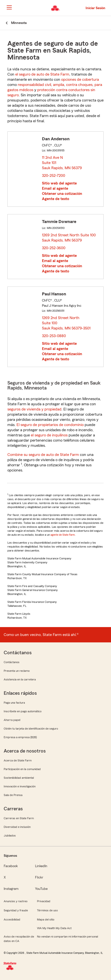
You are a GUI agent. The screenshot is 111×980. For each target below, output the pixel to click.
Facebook (11, 866)
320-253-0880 (54, 336)
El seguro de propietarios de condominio (50, 425)
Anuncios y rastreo (16, 901)
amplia (59, 85)
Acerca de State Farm (18, 760)
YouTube (41, 889)
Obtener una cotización (62, 194)
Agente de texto (55, 199)
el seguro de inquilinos (49, 435)
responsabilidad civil (34, 85)
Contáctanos (12, 662)
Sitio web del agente (59, 183)
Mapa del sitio (46, 919)
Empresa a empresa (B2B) (20, 737)
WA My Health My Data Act (54, 928)
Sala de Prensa (13, 795)
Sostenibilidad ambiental (19, 778)
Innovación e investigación (20, 786)
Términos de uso (47, 910)
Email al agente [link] (55, 188)
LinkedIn (41, 866)
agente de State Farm (63, 535)
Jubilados (10, 836)
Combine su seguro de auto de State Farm (43, 455)
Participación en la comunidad (22, 769)
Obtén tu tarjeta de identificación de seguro (31, 729)
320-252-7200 (54, 176)
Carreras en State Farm (19, 818)
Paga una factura (14, 703)
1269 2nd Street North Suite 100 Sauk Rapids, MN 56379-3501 (66, 323)
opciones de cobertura (80, 80)
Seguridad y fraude (16, 910)
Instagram (11, 889)
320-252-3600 (54, 248)
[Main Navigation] (9, 7)
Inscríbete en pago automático (23, 711)
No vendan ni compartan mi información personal (67, 937)
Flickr (39, 878)
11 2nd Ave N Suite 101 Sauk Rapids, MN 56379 (62, 163)
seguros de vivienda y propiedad (34, 409)
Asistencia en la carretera (20, 679)
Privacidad (44, 901)
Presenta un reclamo (17, 671)
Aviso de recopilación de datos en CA (19, 939)
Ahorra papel (12, 720)
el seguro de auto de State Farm (42, 74)
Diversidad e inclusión (17, 827)
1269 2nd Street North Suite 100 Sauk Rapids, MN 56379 (69, 238)
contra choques (79, 85)
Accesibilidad (12, 919)
